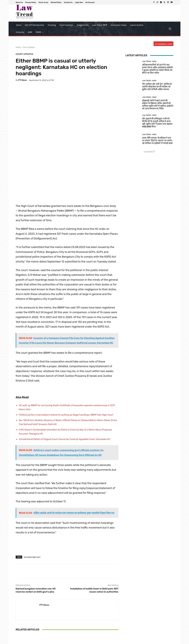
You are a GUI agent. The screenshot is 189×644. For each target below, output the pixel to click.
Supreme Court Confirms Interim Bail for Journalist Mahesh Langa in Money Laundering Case (102, 623)
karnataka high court (32, 512)
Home (18, 47)
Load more (149, 152)
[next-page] (22, 635)
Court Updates (29, 47)
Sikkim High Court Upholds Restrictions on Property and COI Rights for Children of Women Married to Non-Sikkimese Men (32, 621)
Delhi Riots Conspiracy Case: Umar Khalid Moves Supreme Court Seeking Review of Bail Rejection (67, 623)
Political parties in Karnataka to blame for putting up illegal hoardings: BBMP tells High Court (66, 370)
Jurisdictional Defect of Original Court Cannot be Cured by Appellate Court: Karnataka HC (64, 394)
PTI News (23, 80)
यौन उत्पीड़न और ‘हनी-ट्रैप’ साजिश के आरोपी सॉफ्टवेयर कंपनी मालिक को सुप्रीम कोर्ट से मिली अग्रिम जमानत (157, 87)
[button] (170, 29)
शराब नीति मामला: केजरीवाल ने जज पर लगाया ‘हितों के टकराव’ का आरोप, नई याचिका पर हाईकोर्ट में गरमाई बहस (157, 140)
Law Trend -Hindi (149, 61)
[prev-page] (17, 635)
